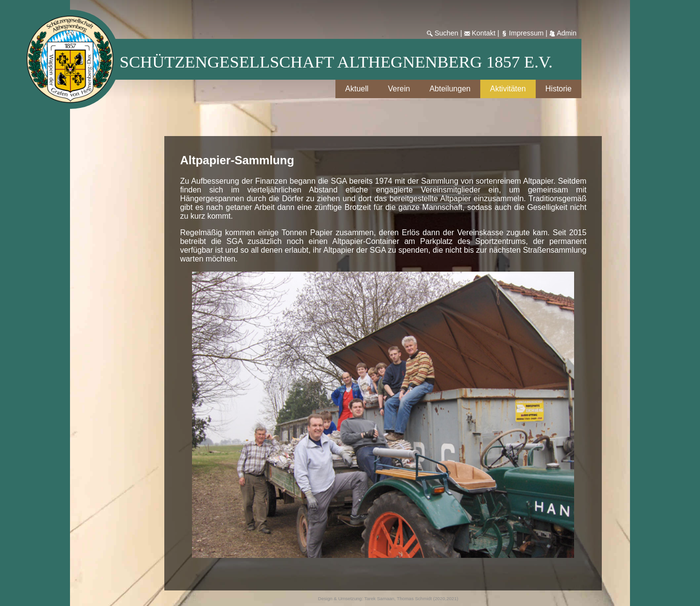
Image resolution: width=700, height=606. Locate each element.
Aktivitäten (508, 89)
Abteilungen (450, 89)
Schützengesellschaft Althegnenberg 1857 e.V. (336, 62)
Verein (399, 89)
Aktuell (357, 89)
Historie (559, 89)
